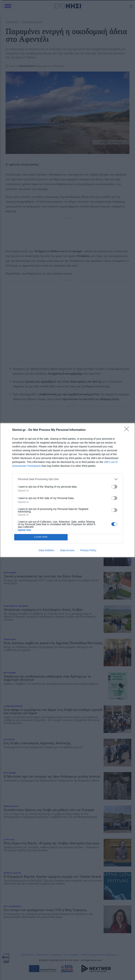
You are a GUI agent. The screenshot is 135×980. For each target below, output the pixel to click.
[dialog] (67, 490)
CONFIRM (41, 537)
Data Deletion (47, 550)
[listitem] (68, 479)
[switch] (114, 487)
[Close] (128, 430)
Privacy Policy (88, 550)
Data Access (67, 550)
